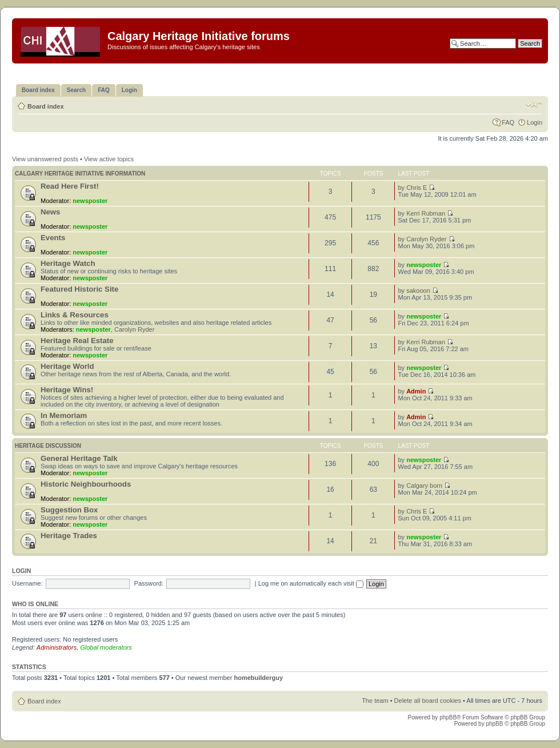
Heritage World (67, 366)
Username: (27, 583)
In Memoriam (64, 415)
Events (53, 238)
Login (535, 122)
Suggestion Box (69, 510)
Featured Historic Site (79, 289)
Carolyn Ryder (426, 239)
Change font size (534, 104)
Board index (46, 106)
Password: (149, 583)
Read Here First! (70, 186)
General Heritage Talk (79, 458)
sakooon (418, 291)
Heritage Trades (69, 536)
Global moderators (106, 647)
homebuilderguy (258, 678)
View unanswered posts (45, 159)
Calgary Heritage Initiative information (80, 174)
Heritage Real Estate (77, 341)
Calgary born (424, 486)
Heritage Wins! (67, 390)
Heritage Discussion (48, 446)
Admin (416, 391)
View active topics (109, 159)
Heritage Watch (68, 263)
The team (375, 701)
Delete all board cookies (428, 701)
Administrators (57, 647)
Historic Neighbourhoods (86, 484)
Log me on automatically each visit (311, 583)
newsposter (90, 201)
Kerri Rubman (426, 213)
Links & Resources (75, 315)
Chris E (417, 188)
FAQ (508, 122)
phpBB (448, 717)
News (50, 212)
